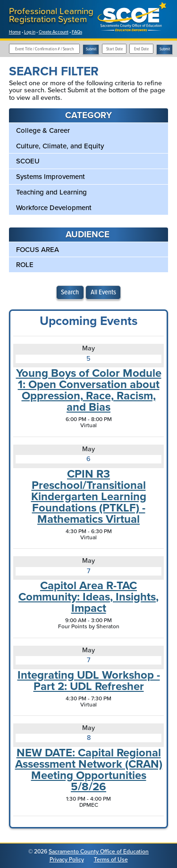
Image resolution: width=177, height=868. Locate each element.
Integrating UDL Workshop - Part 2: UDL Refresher (89, 681)
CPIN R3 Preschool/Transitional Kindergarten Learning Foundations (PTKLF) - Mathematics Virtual (89, 496)
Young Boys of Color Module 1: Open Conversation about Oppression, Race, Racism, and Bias (89, 390)
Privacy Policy (67, 859)
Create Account (54, 32)
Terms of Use (111, 859)
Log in (30, 32)
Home (15, 32)
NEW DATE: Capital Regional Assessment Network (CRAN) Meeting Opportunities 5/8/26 (89, 770)
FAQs (77, 32)
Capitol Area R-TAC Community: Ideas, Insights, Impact (88, 597)
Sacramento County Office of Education (99, 851)
